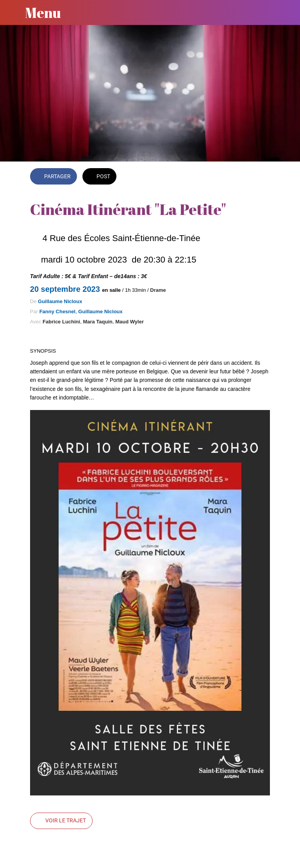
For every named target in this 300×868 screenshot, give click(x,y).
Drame (158, 290)
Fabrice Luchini (61, 322)
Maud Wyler (129, 322)
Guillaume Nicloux (60, 301)
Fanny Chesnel (57, 312)
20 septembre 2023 (66, 289)
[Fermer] (12, 12)
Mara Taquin (98, 322)
